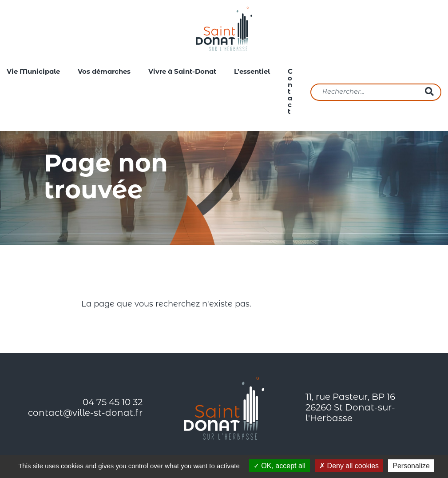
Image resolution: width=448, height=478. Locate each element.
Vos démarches (104, 72)
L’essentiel (252, 72)
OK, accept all (280, 466)
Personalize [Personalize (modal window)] (411, 466)
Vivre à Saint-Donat (182, 72)
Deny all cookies (349, 466)
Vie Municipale (33, 72)
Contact (290, 92)
